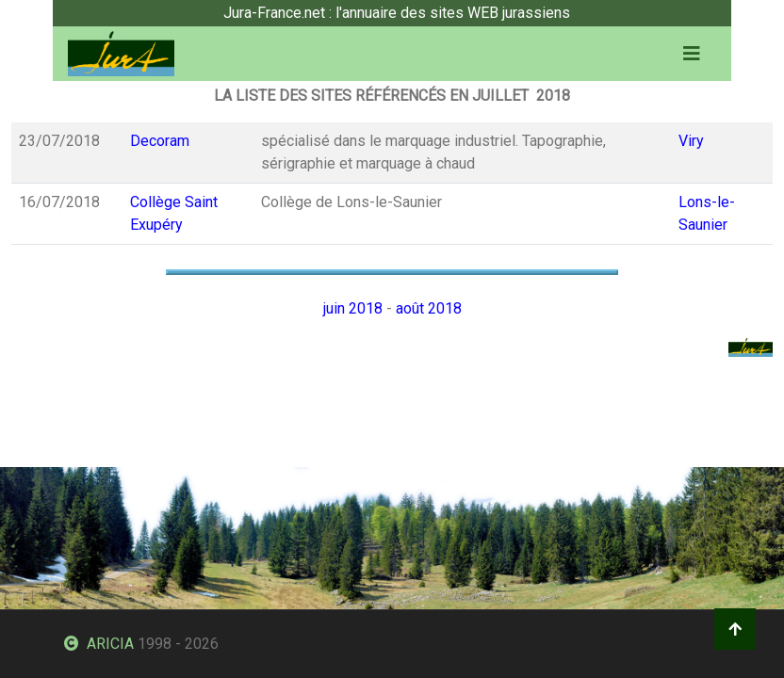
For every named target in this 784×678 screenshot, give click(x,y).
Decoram (160, 141)
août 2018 (429, 308)
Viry (691, 141)
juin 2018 (353, 308)
